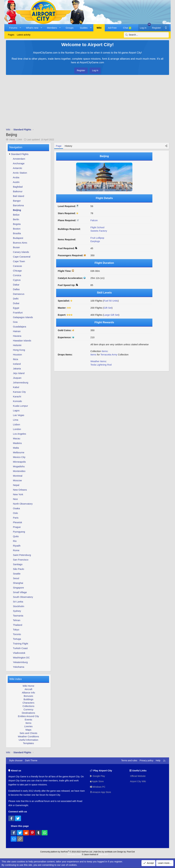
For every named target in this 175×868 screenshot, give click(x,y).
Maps (28, 730)
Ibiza (16, 359)
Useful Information (28, 740)
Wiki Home (28, 686)
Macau (17, 438)
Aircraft (29, 689)
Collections (28, 706)
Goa (15, 322)
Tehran (17, 620)
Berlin (16, 219)
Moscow (17, 480)
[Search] (146, 35)
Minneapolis (19, 462)
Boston (17, 229)
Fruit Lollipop (97, 238)
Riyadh (17, 546)
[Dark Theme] (166, 28)
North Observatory (23, 504)
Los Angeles (20, 434)
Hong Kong (19, 350)
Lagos (16, 410)
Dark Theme (31, 760)
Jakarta (17, 368)
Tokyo (16, 630)
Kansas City (19, 392)
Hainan (17, 331)
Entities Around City (28, 716)
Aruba (16, 177)
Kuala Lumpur (20, 406)
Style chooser (16, 760)
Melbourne (19, 452)
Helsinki (17, 345)
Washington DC (21, 658)
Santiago (18, 564)
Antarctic (17, 168)
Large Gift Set (111, 315)
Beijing (17, 210)
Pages (11, 35)
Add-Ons (98, 852)
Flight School (97, 227)
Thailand (18, 625)
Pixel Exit (131, 852)
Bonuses (28, 696)
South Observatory (23, 597)
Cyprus (17, 280)
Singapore (18, 588)
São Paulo (19, 569)
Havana (17, 336)
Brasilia (17, 233)
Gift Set (108, 308)
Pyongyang (19, 532)
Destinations (28, 713)
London (17, 429)
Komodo (17, 401)
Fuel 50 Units (111, 301)
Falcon (94, 220)
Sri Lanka (18, 602)
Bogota (17, 224)
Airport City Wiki (138, 781)
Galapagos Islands (23, 317)
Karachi (17, 396)
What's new (32, 28)
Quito (16, 536)
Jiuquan (17, 378)
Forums (13, 28)
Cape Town (19, 261)
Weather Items (98, 361)
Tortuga (17, 639)
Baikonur (18, 191)
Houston (17, 355)
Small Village (20, 592)
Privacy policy (146, 760)
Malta (16, 448)
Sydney (17, 611)
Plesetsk (18, 522)
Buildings (28, 699)
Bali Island (19, 196)
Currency (28, 709)
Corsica (17, 275)
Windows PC (98, 787)
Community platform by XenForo (66, 852)
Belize (16, 215)
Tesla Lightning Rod (101, 365)
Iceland (17, 364)
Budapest (18, 238)
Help (158, 760)
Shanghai (18, 583)
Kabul (16, 387)
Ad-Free (112, 28)
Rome (16, 550)
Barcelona (18, 205)
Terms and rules (129, 760)
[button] (20, 28)
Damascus (19, 294)
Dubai (16, 303)
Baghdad (18, 187)
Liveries (28, 726)
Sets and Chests (28, 733)
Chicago (17, 271)
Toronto (17, 634)
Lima (16, 420)
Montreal (18, 476)
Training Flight (21, 644)
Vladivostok (19, 653)
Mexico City (19, 457)
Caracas (17, 266)
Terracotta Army (109, 355)
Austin (16, 182)
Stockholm (19, 606)
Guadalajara (20, 327)
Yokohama (19, 667)
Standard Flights (20, 154)
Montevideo (19, 471)
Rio (15, 541)
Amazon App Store (101, 792)
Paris (16, 518)
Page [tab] (59, 146)
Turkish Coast (20, 648)
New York (18, 494)
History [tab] (68, 146)
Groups (70, 28)
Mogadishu (19, 466)
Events (28, 720)
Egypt (16, 308)
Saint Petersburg (22, 555)
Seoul (16, 578)
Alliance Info (28, 693)
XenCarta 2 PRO (74, 854)
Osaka (16, 508)
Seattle (17, 574)
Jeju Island (19, 373)
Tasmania (18, 616)
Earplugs (95, 241)
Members (52, 28)
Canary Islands (21, 252)
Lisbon (17, 424)
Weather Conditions (28, 736)
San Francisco (21, 560)
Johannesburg (21, 382)
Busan (16, 247)
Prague (17, 527)
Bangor (17, 201)
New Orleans (20, 490)
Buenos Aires (20, 243)
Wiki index (15, 679)
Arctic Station (20, 173)
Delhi (16, 299)
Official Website (138, 776)
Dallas (16, 289)
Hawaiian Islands (22, 341)
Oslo (15, 513)
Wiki (99, 28)
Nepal (16, 485)
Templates (28, 743)
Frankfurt (18, 313)
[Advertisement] (88, 102)
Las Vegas (19, 415)
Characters (28, 703)
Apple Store (97, 781)
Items (28, 723)
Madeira (17, 443)
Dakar (16, 285)
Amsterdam (19, 159)
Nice (15, 499)
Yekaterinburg (20, 662)
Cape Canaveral (22, 257)
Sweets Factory (99, 231)
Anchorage (19, 163)
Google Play (98, 776)
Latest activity (24, 35)
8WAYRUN (103, 854)
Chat (127, 28)
